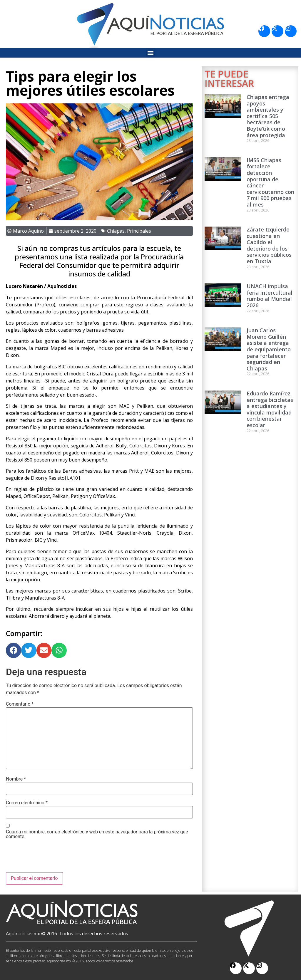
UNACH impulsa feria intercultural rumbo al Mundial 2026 (270, 296)
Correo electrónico (27, 803)
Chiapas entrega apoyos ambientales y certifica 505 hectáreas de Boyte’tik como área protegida (268, 116)
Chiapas (116, 231)
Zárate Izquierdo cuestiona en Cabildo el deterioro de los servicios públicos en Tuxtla (269, 245)
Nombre (16, 779)
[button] (151, 53)
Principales (139, 231)
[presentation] (51, 858)
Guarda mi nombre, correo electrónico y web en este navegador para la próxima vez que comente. (97, 834)
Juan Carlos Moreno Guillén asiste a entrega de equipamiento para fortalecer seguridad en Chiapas (269, 349)
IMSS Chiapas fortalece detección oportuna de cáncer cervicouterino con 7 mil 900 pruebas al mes (270, 182)
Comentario (20, 704)
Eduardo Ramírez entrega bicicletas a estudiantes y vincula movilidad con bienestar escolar (270, 409)
